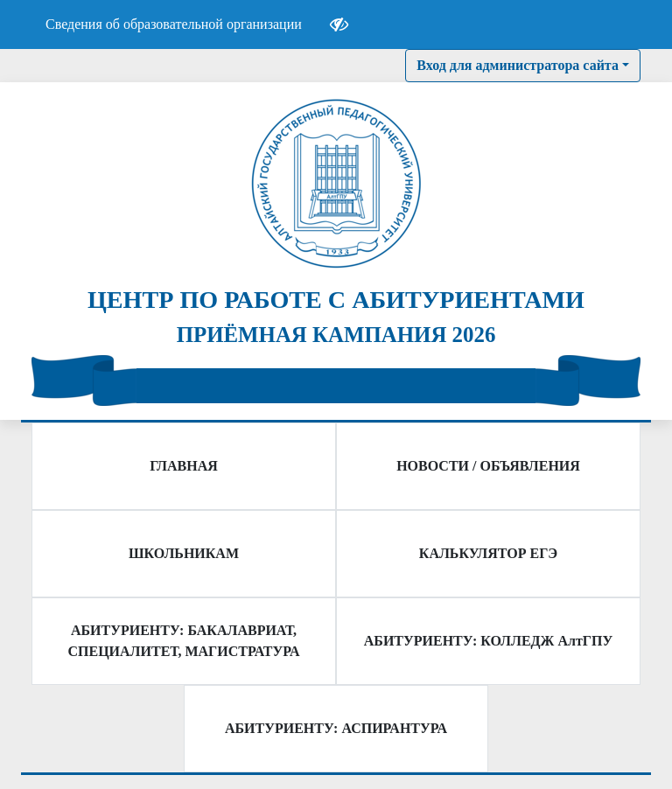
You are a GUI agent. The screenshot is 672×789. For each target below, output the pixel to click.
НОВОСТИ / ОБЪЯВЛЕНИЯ (488, 466)
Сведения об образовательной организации (174, 24)
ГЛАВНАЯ (183, 466)
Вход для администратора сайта (518, 65)
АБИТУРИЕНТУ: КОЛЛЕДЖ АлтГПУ (488, 641)
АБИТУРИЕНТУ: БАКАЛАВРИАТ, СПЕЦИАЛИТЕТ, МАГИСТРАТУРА (184, 641)
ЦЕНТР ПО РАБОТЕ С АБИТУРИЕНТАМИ (336, 300)
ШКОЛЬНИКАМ (184, 553)
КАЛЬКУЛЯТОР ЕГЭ (488, 553)
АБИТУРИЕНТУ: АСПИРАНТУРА (336, 728)
